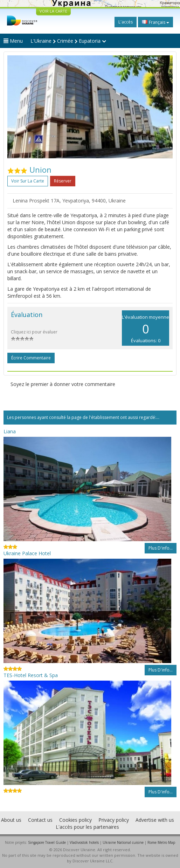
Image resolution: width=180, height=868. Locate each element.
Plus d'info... (161, 548)
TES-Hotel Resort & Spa (31, 675)
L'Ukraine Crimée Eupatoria (68, 41)
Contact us (40, 820)
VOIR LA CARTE (53, 11)
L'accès (126, 22)
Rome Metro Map (161, 842)
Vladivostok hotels (84, 842)
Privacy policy (114, 820)
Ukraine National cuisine (123, 842)
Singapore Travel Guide (47, 842)
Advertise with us (155, 820)
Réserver (63, 181)
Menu (13, 41)
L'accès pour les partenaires (87, 827)
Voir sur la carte (28, 181)
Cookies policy (75, 820)
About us (11, 820)
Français (155, 22)
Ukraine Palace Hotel (27, 553)
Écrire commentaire (31, 358)
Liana (10, 431)
